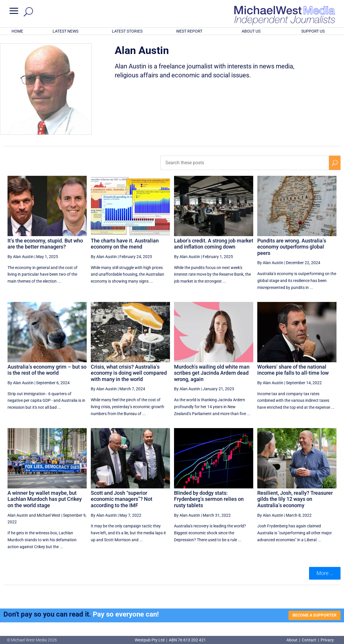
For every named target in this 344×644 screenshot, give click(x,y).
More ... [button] (325, 573)
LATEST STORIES (127, 31)
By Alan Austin (21, 257)
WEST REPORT (189, 31)
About (292, 640)
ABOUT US (251, 31)
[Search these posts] (245, 163)
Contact (309, 640)
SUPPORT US (313, 31)
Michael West (49, 515)
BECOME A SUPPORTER (315, 615)
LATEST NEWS (65, 31)
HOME (17, 31)
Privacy (327, 640)
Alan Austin (18, 515)
